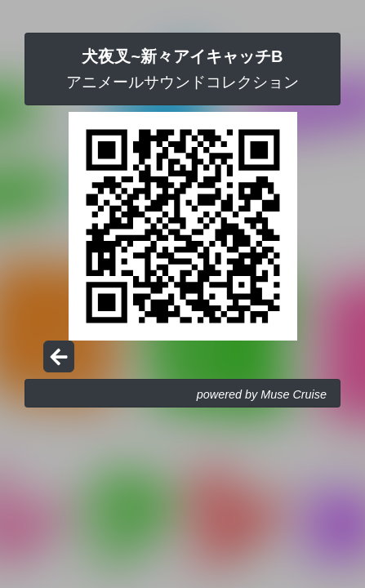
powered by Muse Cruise (262, 394)
